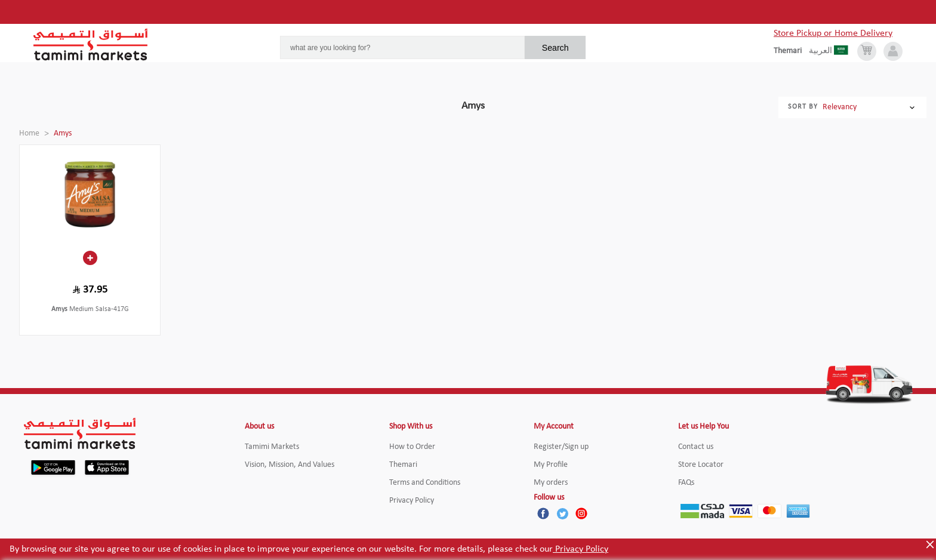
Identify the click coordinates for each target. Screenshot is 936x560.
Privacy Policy (581, 549)
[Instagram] (581, 513)
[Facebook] (543, 513)
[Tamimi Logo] (91, 45)
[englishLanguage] (791, 51)
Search (555, 48)
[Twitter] (562, 513)
